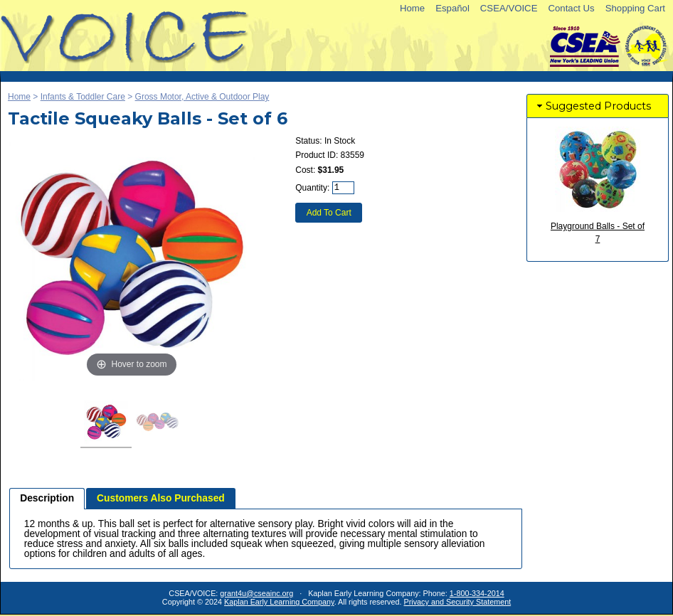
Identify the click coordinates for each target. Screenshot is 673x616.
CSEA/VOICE (509, 8)
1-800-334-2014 (477, 593)
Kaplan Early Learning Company (279, 602)
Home (412, 8)
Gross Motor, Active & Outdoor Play (202, 97)
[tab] (47, 499)
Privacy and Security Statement (458, 602)
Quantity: (312, 188)
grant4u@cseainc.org (256, 593)
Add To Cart (329, 213)
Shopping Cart (635, 8)
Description (47, 498)
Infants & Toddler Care (83, 97)
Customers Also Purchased (161, 498)
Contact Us (571, 8)
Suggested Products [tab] (593, 106)
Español (452, 8)
